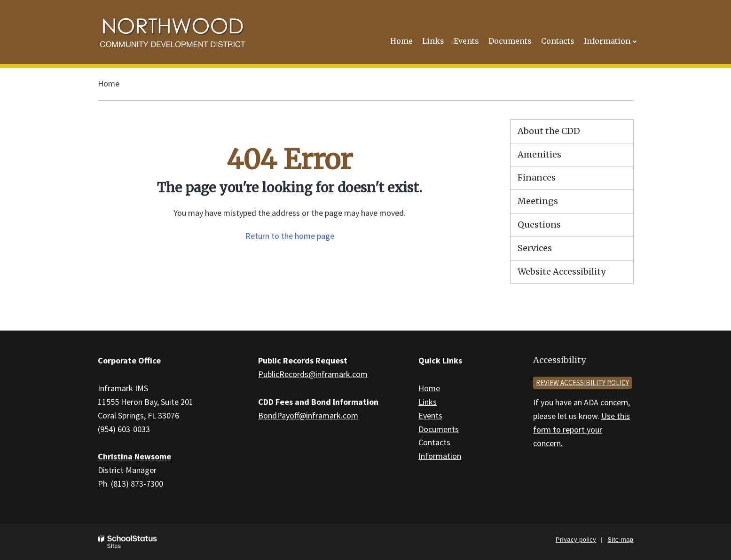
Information (440, 456)
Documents (439, 429)
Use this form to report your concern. (582, 430)
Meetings (538, 201)
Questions (539, 225)
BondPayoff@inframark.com (308, 415)
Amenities (539, 154)
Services (535, 248)
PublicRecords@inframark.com (313, 374)
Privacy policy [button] (576, 540)
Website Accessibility (562, 272)
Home (109, 83)
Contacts (434, 442)
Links (428, 402)
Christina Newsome (134, 456)
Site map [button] (620, 540)
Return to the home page (290, 236)
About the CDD (549, 131)
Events (430, 415)
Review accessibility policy (582, 383)
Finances (537, 177)
